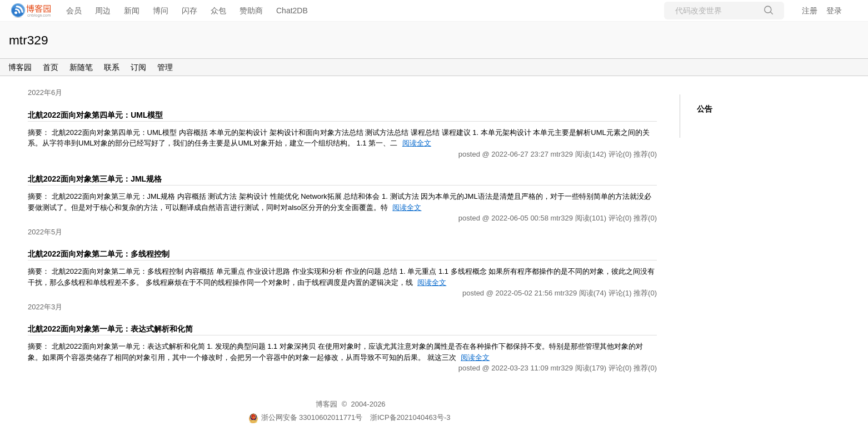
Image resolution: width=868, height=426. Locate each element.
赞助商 (251, 11)
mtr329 (29, 40)
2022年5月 (45, 232)
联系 (112, 67)
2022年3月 (45, 307)
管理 (165, 67)
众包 (218, 11)
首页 (51, 67)
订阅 (138, 67)
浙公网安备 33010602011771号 (306, 417)
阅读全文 (417, 143)
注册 (810, 11)
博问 (161, 11)
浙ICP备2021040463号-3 (410, 417)
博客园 (20, 67)
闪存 (189, 11)
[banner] (28, 11)
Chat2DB (292, 11)
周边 (103, 11)
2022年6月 (45, 92)
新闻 (132, 11)
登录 (834, 11)
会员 (74, 11)
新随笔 (81, 67)
